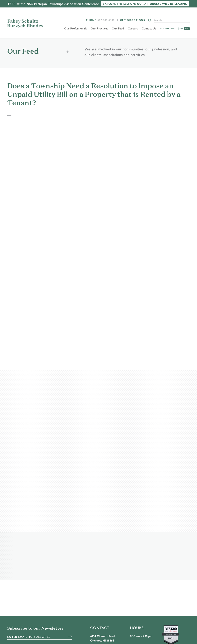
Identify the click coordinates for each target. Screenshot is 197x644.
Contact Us (149, 28)
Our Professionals (75, 28)
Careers (133, 28)
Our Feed (118, 28)
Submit (70, 637)
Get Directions (133, 20)
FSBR (26, 24)
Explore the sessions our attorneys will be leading (145, 4)
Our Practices (99, 28)
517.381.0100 (106, 20)
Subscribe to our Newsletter (35, 629)
